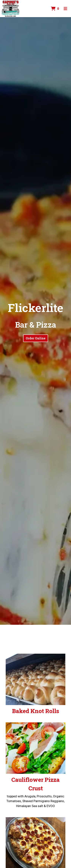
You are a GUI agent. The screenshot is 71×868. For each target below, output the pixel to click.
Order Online (36, 338)
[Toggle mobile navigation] (65, 9)
